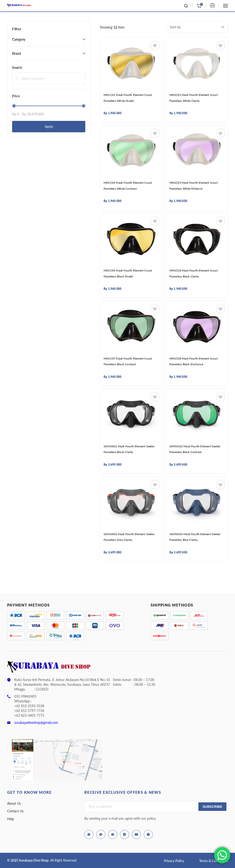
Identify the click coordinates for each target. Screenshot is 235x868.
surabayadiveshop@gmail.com (36, 723)
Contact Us (15, 811)
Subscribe (212, 807)
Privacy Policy (174, 861)
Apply (49, 126)
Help (11, 819)
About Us (14, 803)
